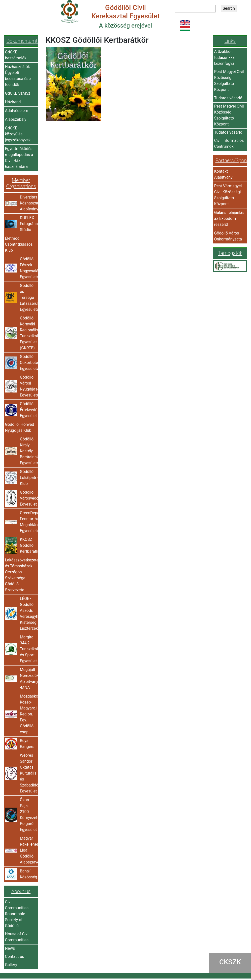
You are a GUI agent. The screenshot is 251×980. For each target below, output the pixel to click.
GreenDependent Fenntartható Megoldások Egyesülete (28, 522)
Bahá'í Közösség (28, 874)
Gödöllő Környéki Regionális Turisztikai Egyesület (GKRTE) (28, 333)
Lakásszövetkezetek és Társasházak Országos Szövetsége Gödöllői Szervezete (21, 575)
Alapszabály (16, 119)
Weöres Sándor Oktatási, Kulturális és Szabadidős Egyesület (28, 773)
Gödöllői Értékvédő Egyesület (28, 410)
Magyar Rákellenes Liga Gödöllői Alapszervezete (28, 850)
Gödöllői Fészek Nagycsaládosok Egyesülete (28, 268)
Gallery (11, 965)
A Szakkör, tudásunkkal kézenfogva (225, 58)
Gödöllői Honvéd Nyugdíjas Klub (19, 427)
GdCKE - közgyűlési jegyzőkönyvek (18, 134)
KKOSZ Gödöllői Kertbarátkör (28, 545)
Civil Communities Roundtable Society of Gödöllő (17, 914)
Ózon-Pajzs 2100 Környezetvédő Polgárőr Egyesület (28, 815)
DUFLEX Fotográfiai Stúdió (28, 224)
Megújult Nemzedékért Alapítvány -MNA (28, 679)
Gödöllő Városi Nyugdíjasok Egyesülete (28, 386)
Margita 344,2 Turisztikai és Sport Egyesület (28, 649)
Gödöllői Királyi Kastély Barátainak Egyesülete (28, 451)
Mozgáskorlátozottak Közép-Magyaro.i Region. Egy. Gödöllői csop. (28, 714)
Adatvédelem (16, 111)
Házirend (13, 102)
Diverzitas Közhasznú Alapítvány (28, 203)
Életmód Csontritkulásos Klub (19, 244)
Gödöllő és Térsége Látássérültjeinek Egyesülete (28, 297)
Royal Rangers (27, 744)
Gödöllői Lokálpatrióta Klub (28, 478)
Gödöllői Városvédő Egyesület (28, 498)
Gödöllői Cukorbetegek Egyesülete (28, 363)
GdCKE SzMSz (18, 93)
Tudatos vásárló (228, 98)
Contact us (15, 957)
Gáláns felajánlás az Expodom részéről (229, 218)
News (10, 948)
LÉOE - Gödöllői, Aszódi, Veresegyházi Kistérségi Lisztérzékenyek (28, 613)
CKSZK (230, 962)
